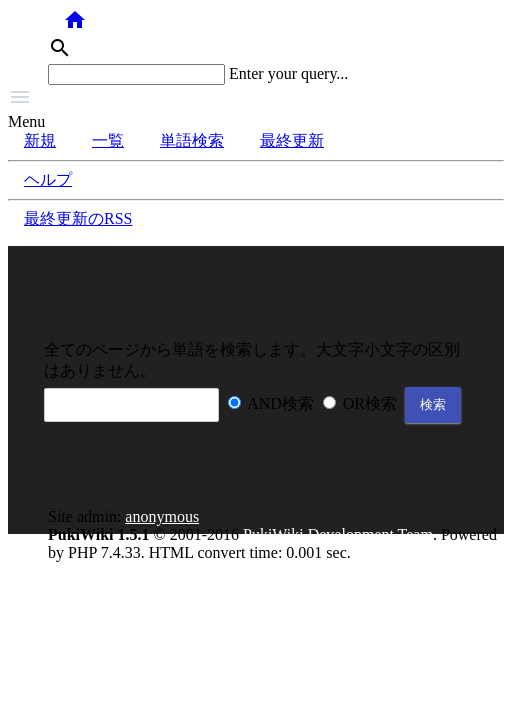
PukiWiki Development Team (338, 534)
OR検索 (370, 403)
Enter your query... (288, 73)
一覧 (108, 140)
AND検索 (280, 403)
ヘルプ (48, 179)
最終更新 (292, 140)
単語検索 (192, 140)
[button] (256, 99)
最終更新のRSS (78, 218)
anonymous (162, 516)
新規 (40, 140)
